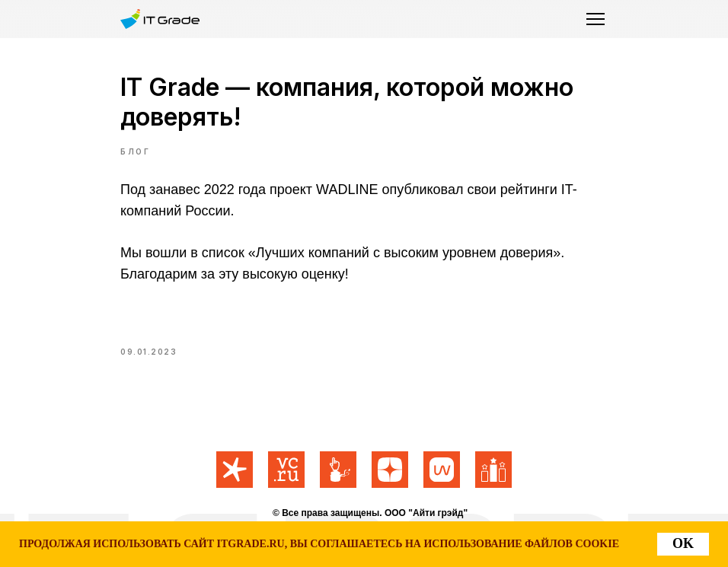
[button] (595, 19)
